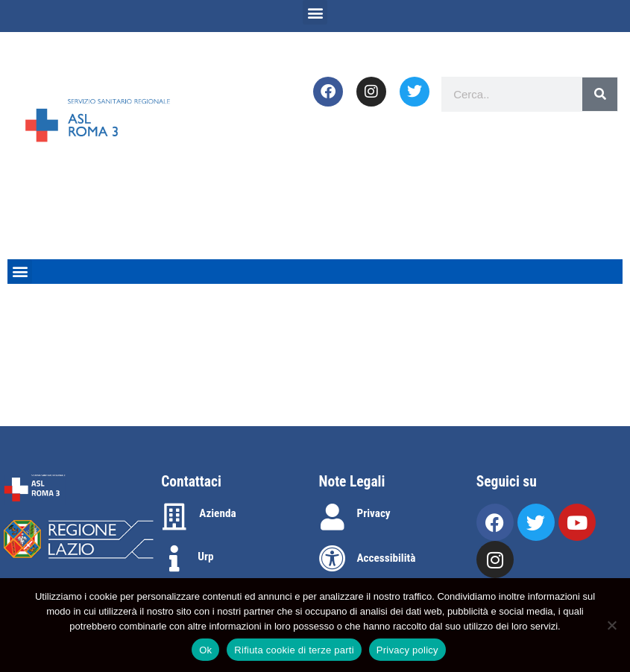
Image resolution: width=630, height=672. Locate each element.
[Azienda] (174, 517)
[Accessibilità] (333, 559)
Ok (205, 650)
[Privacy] (333, 517)
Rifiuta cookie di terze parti (294, 650)
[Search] (600, 94)
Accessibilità (387, 558)
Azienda (217, 513)
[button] (315, 12)
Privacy (374, 513)
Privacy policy (407, 650)
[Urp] (174, 559)
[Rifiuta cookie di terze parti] (611, 625)
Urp (205, 557)
